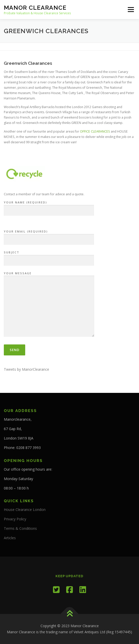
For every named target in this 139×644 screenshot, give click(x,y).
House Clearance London (25, 510)
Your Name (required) (49, 207)
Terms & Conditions (20, 528)
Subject (49, 256)
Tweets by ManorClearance (26, 369)
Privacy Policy (15, 519)
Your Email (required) (49, 236)
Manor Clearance (35, 8)
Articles (10, 538)
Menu (130, 10)
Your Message (49, 305)
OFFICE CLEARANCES (95, 131)
